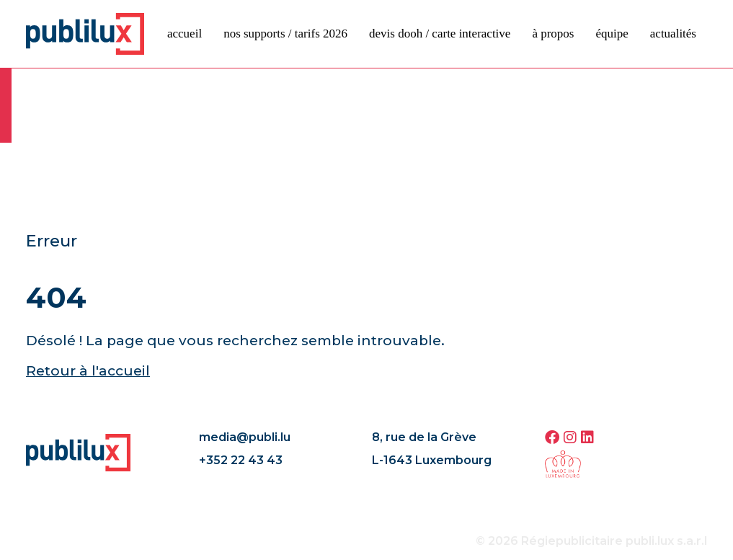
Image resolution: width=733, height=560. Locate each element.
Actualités (673, 34)
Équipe (612, 34)
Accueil (185, 34)
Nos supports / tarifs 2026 (285, 34)
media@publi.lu (245, 437)
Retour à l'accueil (88, 371)
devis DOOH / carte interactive (440, 34)
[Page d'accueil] (85, 33)
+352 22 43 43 (241, 460)
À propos (553, 34)
